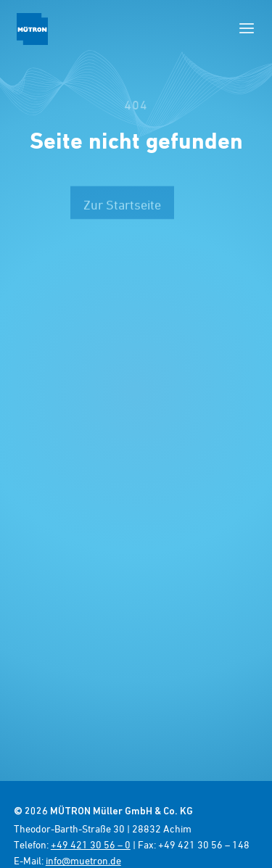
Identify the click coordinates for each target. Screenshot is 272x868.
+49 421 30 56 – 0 (91, 844)
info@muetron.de (83, 860)
